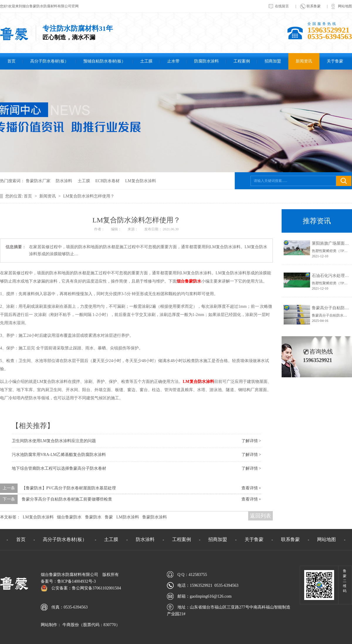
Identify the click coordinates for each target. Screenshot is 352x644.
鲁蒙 (109, 517)
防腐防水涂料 (207, 61)
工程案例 (242, 61)
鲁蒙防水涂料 (155, 517)
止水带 (173, 61)
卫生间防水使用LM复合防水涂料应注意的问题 (54, 441)
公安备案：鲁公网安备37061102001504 (86, 588)
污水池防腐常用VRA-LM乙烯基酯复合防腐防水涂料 (59, 455)
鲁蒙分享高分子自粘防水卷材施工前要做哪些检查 (67, 499)
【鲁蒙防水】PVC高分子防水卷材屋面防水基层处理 (69, 488)
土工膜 (146, 61)
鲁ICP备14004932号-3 (76, 581)
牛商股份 (70, 625)
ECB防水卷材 (108, 181)
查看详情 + (251, 488)
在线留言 (282, 6)
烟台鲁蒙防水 (189, 281)
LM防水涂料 (128, 517)
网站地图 (345, 6)
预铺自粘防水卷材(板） (105, 61)
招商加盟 (273, 61)
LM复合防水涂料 (141, 181)
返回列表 (260, 516)
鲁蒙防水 (93, 517)
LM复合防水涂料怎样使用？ (89, 196)
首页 (11, 61)
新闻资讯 (304, 61)
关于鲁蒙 (335, 61)
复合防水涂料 (198, 382)
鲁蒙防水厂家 (38, 181)
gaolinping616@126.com (211, 596)
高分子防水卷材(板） (49, 61)
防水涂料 (64, 181)
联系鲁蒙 (314, 6)
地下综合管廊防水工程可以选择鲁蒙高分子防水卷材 (59, 468)
